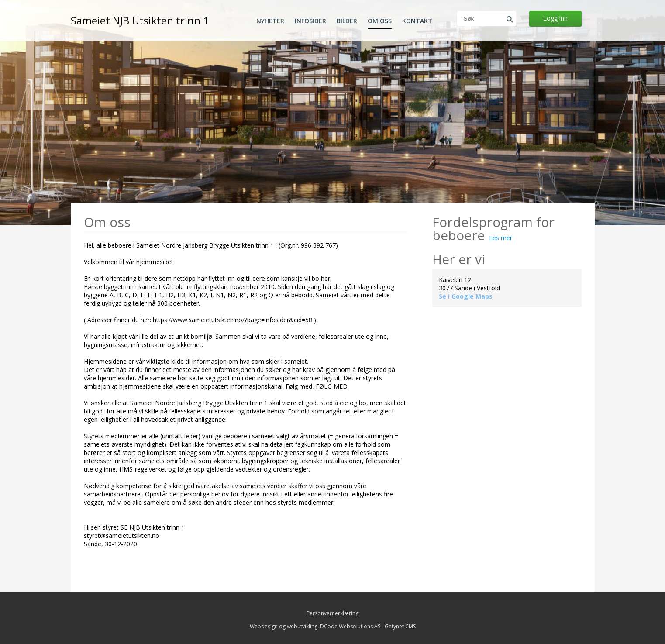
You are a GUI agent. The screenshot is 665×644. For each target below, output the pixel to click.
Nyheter (270, 21)
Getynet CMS (400, 626)
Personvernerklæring (332, 613)
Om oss (380, 21)
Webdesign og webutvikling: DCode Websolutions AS (315, 626)
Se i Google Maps (466, 296)
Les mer (501, 238)
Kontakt (417, 21)
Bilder (347, 21)
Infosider (310, 21)
